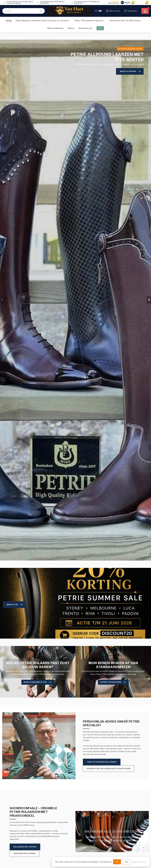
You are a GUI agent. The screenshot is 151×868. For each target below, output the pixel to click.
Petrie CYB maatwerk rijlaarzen (89, 21)
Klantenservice (86, 28)
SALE (100, 28)
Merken (71, 28)
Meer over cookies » (140, 862)
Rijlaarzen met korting (25, 847)
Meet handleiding (55, 28)
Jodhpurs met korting (24, 853)
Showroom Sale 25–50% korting (125, 21)
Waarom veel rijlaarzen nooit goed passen (109, 769)
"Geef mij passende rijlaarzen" (102, 762)
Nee (127, 862)
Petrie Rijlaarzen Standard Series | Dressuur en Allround (42, 21)
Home (9, 21)
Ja (117, 862)
